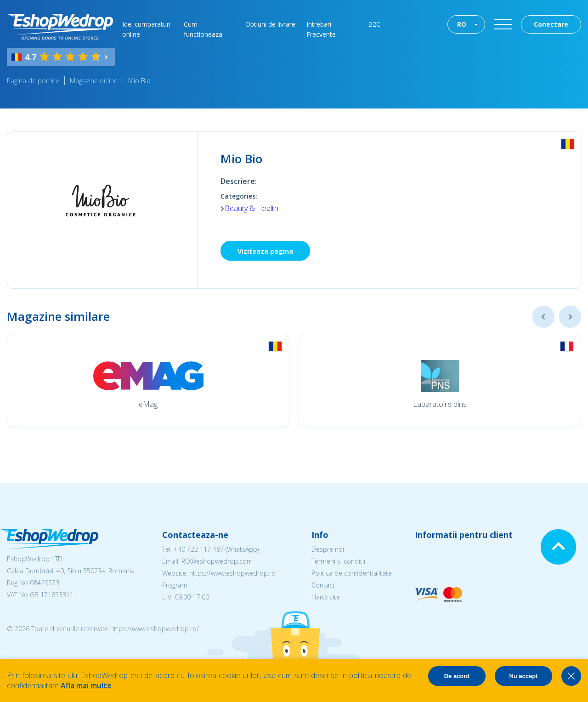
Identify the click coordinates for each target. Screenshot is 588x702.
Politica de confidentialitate (352, 573)
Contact (323, 585)
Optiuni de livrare (270, 24)
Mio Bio (139, 81)
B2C (374, 24)
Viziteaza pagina (265, 251)
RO (462, 24)
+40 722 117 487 (199, 549)
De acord (457, 676)
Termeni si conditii (338, 561)
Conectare (551, 24)
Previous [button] (543, 317)
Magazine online (94, 81)
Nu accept (523, 676)
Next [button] (570, 317)
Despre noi (328, 549)
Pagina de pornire (33, 81)
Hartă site (326, 597)
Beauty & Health (252, 208)
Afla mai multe (86, 685)
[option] (148, 381)
